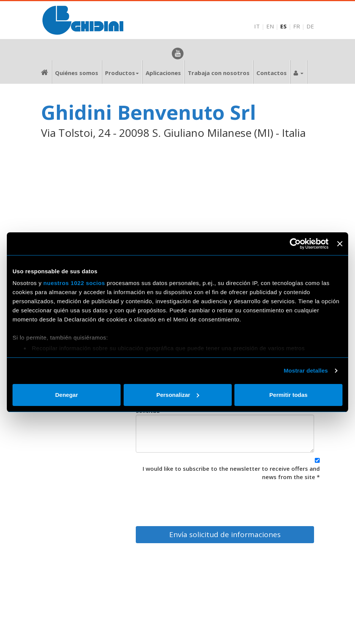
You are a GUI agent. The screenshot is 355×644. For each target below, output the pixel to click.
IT (257, 26)
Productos (122, 73)
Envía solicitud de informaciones (225, 534)
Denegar (66, 395)
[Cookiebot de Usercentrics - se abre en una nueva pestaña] (295, 244)
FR (297, 26)
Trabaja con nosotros (219, 73)
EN (270, 26)
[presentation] (262, 501)
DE (310, 26)
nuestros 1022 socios (74, 283)
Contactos (272, 73)
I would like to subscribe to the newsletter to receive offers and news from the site (231, 472)
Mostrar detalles (306, 371)
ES (284, 26)
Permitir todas (288, 395)
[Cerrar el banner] (340, 244)
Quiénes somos (77, 73)
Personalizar (178, 395)
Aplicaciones (163, 73)
